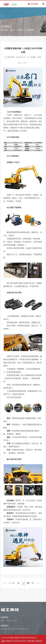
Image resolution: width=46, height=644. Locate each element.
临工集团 (10, 638)
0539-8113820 (12, 621)
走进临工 (20, 30)
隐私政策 (39, 641)
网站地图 (31, 641)
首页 (12, 30)
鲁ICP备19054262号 (29, 638)
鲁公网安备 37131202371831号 (14, 641)
